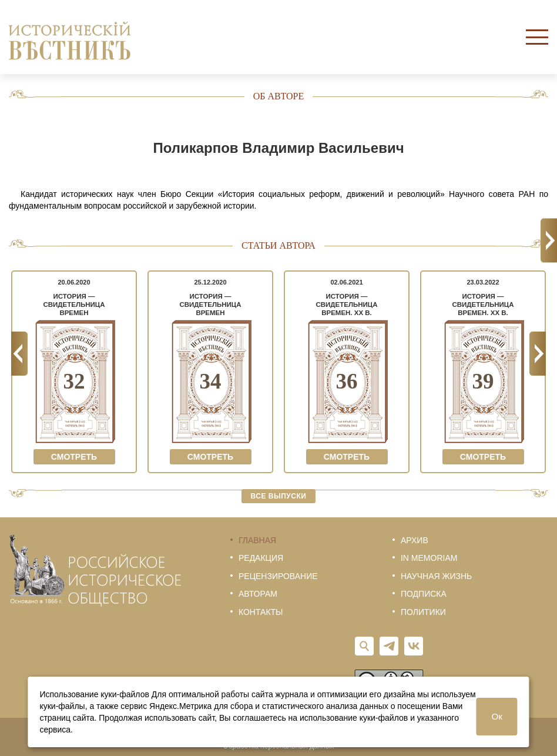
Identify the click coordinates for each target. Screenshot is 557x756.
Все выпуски (279, 496)
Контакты (261, 612)
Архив (415, 540)
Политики (423, 612)
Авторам (258, 594)
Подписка (424, 594)
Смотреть (74, 457)
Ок (497, 716)
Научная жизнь (436, 576)
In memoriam (429, 558)
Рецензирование (278, 576)
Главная (257, 540)
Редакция (261, 558)
